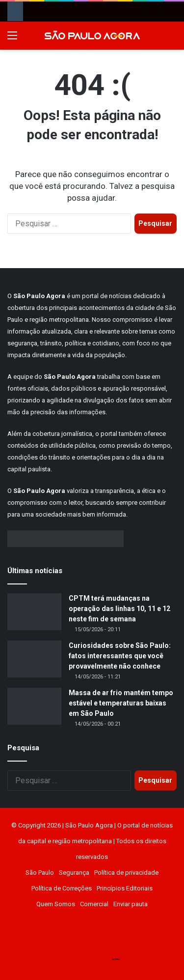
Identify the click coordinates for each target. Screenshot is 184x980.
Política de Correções (62, 888)
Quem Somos (56, 904)
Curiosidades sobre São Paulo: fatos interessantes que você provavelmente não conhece (120, 656)
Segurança (74, 873)
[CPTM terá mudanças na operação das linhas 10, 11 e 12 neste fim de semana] (34, 612)
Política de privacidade (126, 873)
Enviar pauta (131, 904)
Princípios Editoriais (125, 888)
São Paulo (40, 873)
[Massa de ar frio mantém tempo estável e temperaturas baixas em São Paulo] (34, 706)
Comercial (94, 904)
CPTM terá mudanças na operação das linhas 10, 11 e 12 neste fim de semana (119, 609)
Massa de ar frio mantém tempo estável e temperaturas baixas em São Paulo (121, 703)
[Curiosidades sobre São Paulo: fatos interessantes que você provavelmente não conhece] (34, 659)
